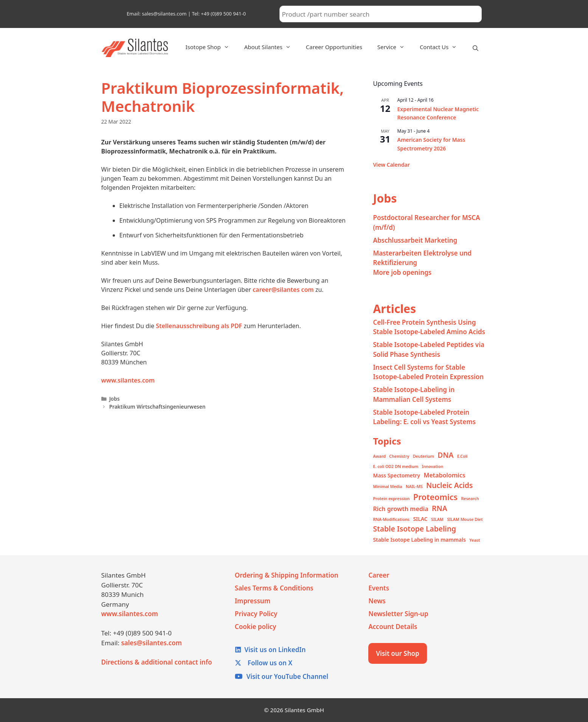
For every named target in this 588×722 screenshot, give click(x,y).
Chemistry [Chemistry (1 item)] (399, 456)
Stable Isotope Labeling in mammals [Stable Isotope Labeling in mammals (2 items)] (420, 540)
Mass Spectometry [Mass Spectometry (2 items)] (397, 475)
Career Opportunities (334, 47)
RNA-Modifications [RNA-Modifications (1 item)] (392, 519)
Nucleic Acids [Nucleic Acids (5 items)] (449, 485)
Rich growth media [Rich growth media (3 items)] (401, 509)
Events (379, 588)
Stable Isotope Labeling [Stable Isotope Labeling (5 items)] (415, 529)
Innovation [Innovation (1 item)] (433, 466)
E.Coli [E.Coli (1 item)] (462, 456)
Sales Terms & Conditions (274, 588)
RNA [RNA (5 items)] (439, 508)
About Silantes (271, 47)
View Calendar (392, 165)
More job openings (403, 272)
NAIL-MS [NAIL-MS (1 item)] (414, 486)
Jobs (115, 399)
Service (395, 47)
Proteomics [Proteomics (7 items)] (435, 497)
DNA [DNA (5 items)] (445, 455)
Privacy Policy (256, 614)
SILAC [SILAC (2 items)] (420, 519)
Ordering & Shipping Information (287, 575)
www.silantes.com (128, 380)
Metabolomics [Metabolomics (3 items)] (444, 475)
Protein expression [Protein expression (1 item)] (392, 499)
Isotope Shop (211, 47)
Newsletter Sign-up (398, 614)
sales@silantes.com (151, 643)
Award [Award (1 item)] (379, 456)
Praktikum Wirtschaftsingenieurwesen (157, 407)
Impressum (253, 601)
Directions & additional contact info (157, 662)
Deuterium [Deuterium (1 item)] (424, 456)
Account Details (393, 627)
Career (379, 575)
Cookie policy (256, 627)
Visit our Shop (398, 653)
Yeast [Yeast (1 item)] (475, 540)
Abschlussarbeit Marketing (415, 240)
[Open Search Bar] (476, 48)
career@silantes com (283, 290)
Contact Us (442, 47)
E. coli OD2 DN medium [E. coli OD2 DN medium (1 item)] (396, 466)
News (377, 601)
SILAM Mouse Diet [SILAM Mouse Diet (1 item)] (465, 519)
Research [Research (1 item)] (470, 499)
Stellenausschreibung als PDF (199, 326)
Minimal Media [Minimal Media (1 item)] (388, 486)
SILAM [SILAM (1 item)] (437, 519)
